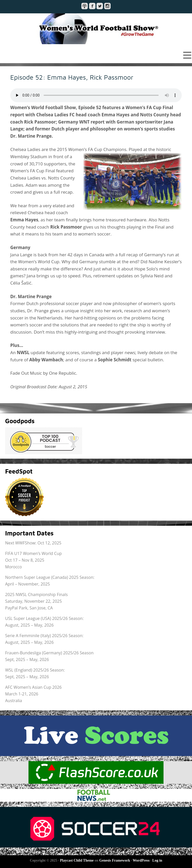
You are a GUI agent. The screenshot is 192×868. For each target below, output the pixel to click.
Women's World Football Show (96, 29)
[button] (96, 55)
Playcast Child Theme (77, 860)
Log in (157, 860)
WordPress (141, 860)
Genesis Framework (115, 860)
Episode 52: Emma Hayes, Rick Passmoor (72, 77)
